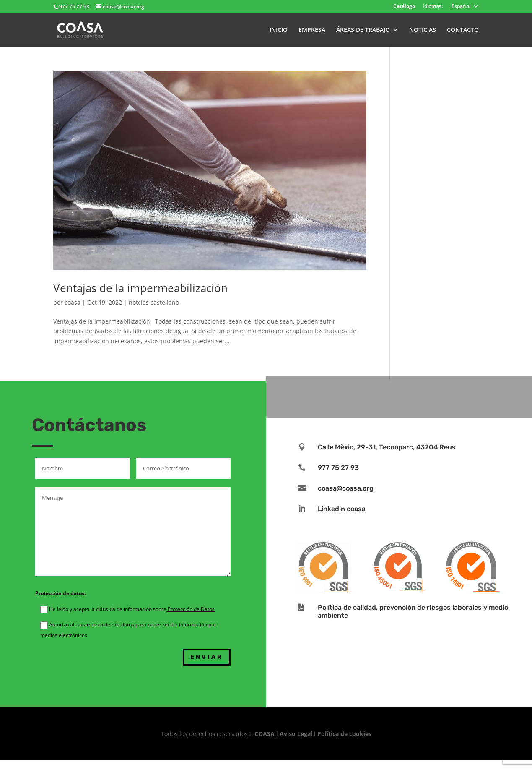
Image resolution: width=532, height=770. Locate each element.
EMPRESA (312, 30)
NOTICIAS (423, 30)
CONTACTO (463, 30)
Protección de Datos (191, 609)
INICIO (279, 30)
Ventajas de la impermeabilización (140, 288)
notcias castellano (154, 302)
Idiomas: (433, 7)
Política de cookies (344, 734)
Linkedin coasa (342, 509)
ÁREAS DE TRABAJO (363, 30)
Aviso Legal (296, 734)
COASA (265, 734)
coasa (73, 302)
